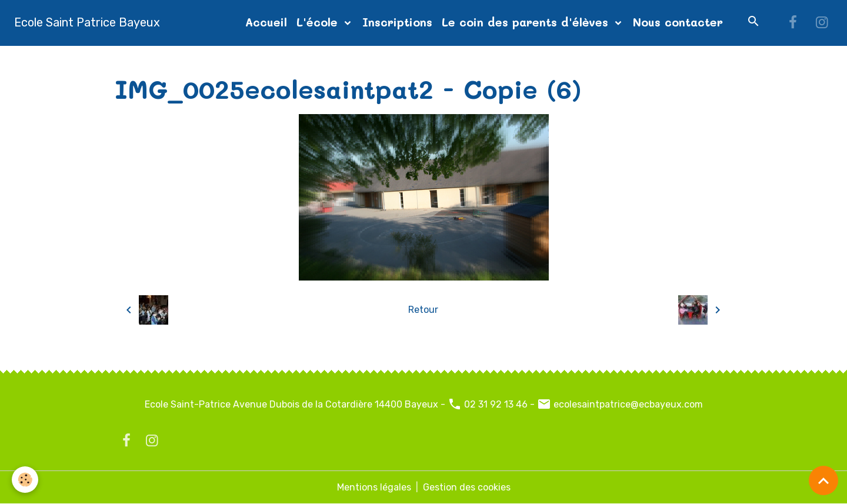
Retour (423, 310)
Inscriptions (397, 22)
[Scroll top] (823, 480)
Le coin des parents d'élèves (527, 22)
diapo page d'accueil (282, 60)
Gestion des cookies (467, 487)
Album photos (192, 60)
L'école (319, 22)
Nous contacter (678, 22)
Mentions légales (374, 487)
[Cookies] (25, 480)
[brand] (87, 22)
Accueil (266, 22)
